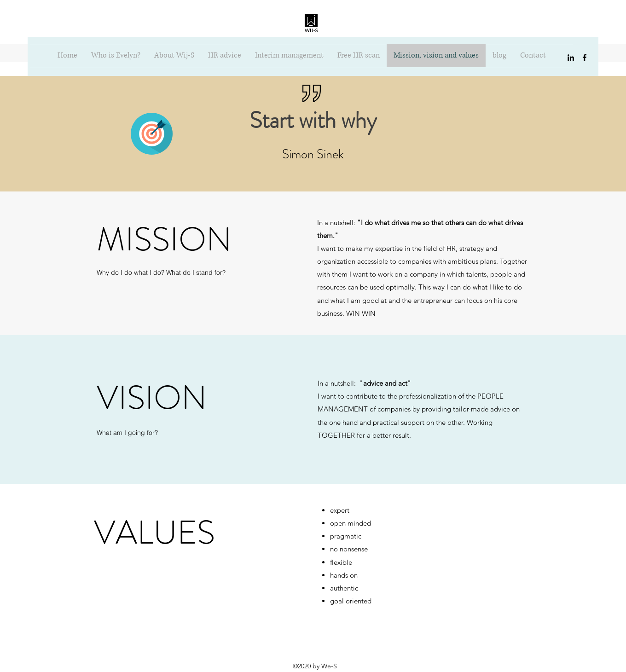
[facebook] (585, 58)
